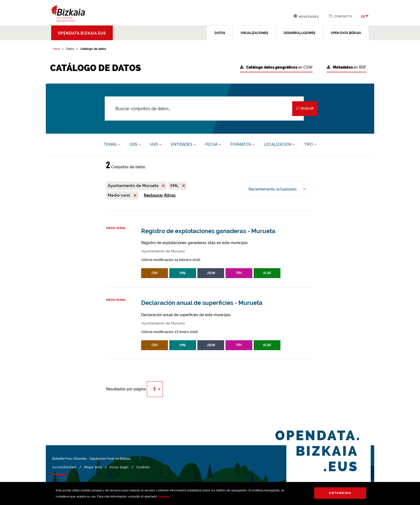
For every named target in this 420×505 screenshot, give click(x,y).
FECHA (213, 144)
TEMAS (112, 144)
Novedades (306, 16)
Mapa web (93, 467)
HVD (156, 144)
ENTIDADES (183, 144)
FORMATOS (242, 144)
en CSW (276, 67)
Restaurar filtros (160, 195)
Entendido (340, 493)
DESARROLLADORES (299, 33)
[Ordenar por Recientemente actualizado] (277, 189)
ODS (135, 144)
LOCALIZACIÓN (279, 144)
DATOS (220, 33)
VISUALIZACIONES (254, 33)
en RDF (346, 67)
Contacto (340, 16)
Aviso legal (119, 467)
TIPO (310, 144)
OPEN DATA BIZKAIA (346, 33)
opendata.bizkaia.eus (82, 33)
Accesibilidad (64, 467)
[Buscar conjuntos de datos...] (204, 109)
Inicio (57, 49)
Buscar (305, 108)
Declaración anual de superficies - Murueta (202, 303)
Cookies (164, 497)
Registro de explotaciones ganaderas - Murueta (208, 231)
